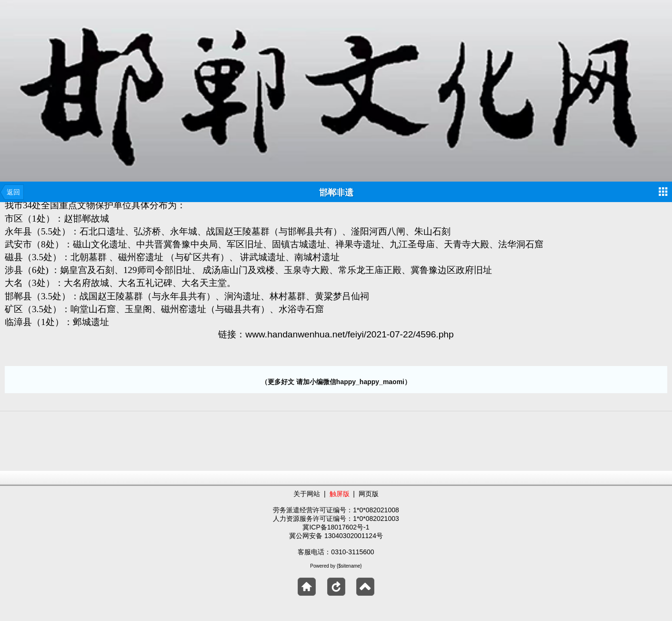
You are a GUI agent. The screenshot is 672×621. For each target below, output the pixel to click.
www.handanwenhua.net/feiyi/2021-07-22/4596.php (349, 334)
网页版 (369, 494)
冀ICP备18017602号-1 (336, 527)
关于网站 (307, 494)
